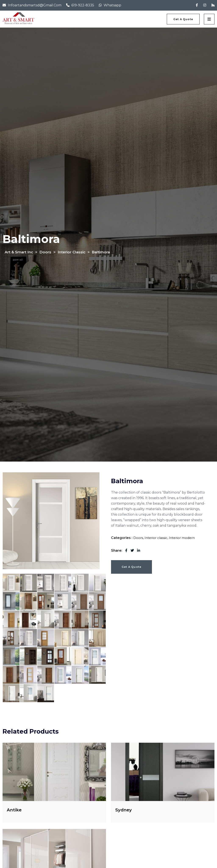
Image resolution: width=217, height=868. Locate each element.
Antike (14, 810)
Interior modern (182, 538)
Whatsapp (112, 5)
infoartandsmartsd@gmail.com (35, 5)
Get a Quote (131, 567)
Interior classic (156, 538)
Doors (138, 538)
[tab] (11, 583)
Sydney (124, 810)
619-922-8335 (83, 5)
